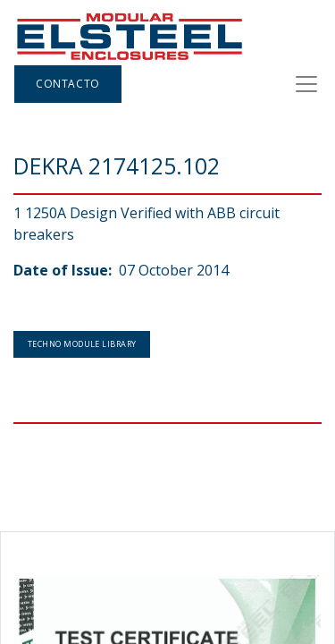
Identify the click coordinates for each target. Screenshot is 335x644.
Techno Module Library (82, 344)
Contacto (68, 84)
